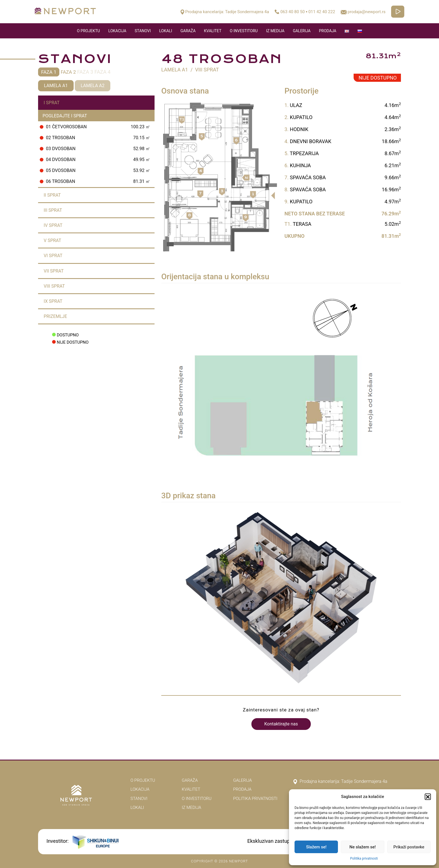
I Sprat (52, 103)
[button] (428, 797)
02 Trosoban (95, 138)
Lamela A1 (56, 86)
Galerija (302, 31)
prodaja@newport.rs (363, 12)
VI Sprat (53, 256)
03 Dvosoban (95, 149)
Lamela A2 (93, 86)
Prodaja (328, 31)
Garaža (188, 31)
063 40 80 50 (292, 12)
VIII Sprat (54, 286)
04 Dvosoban (95, 160)
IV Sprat (53, 225)
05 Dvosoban (95, 170)
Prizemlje (55, 316)
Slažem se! (316, 847)
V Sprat (52, 240)
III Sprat (53, 210)
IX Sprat (53, 301)
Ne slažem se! (363, 847)
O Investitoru (244, 31)
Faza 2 (68, 72)
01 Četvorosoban (95, 127)
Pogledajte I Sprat (65, 116)
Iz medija (275, 31)
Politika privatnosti (364, 858)
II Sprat (52, 195)
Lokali (166, 31)
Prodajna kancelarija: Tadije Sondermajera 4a (225, 12)
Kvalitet (213, 31)
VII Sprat (54, 271)
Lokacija (117, 31)
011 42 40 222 (322, 12)
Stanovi (143, 31)
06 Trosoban (95, 181)
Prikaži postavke (409, 847)
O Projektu (88, 31)
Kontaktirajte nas (281, 724)
